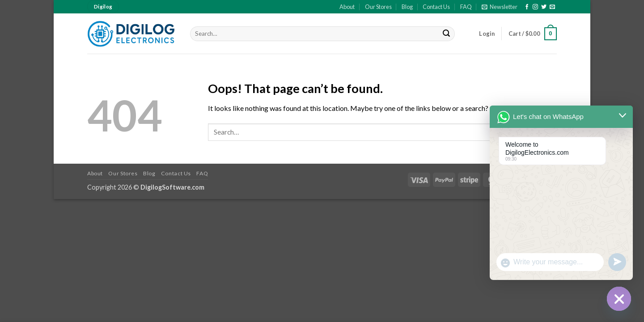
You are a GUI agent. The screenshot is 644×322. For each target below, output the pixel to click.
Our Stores (378, 7)
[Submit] (447, 34)
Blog (407, 7)
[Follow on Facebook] (527, 7)
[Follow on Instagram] (535, 7)
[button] (500, 7)
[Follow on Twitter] (544, 7)
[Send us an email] (552, 7)
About (347, 7)
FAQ (466, 7)
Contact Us (436, 7)
